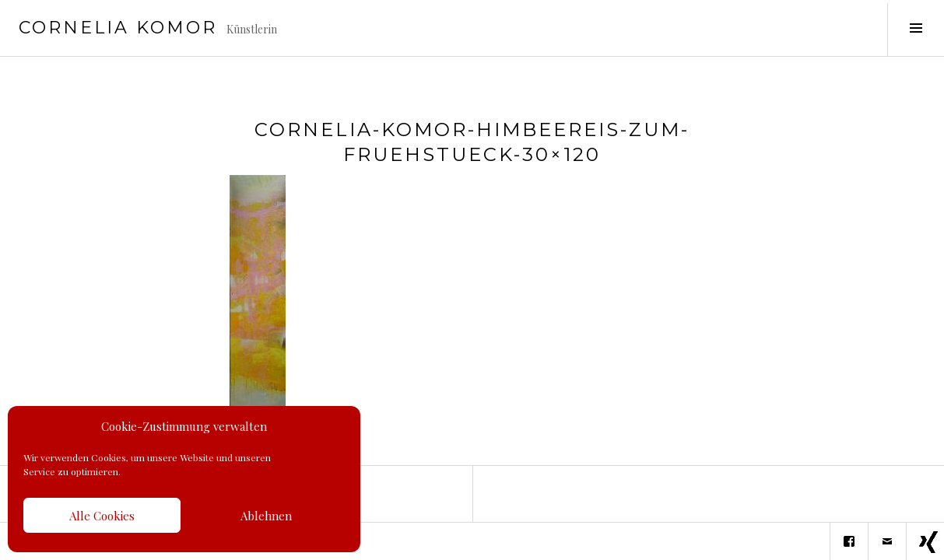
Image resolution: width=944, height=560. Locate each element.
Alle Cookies (102, 516)
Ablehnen (266, 516)
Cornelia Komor (118, 28)
